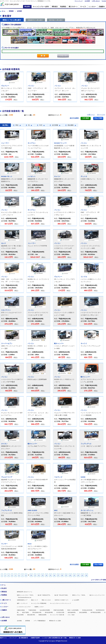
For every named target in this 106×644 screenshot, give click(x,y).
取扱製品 (63, 7)
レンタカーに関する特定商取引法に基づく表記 (54, 638)
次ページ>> (101, 115)
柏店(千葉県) (25, 612)
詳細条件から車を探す (35, 20)
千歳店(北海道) (32, 610)
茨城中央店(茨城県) (59, 610)
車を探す (27, 7)
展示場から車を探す (56, 20)
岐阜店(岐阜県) (72, 612)
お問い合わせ (96, 1)
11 (35, 575)
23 (82, 575)
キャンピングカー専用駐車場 (39, 603)
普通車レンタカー (39, 607)
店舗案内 (102, 7)
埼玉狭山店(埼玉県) (87, 610)
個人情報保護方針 (23, 638)
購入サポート (73, 7)
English (104, 1)
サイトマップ (79, 1)
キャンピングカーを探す (41, 7)
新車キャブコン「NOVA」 (79, 595)
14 (46, 575)
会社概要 (87, 1)
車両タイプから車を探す (12, 20)
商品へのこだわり (46, 600)
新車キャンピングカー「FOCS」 (26, 595)
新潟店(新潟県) (49, 612)
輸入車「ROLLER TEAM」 (62, 595)
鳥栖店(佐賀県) (42, 615)
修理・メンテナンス (22, 603)
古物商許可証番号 (35, 638)
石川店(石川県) (60, 612)
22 (78, 575)
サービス (83, 7)
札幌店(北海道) (21, 610)
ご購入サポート (6, 600)
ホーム (3, 585)
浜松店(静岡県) (83, 612)
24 (86, 575)
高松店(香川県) (31, 615)
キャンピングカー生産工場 (57, 615)
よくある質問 (75, 600)
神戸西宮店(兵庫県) (96, 612)
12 (39, 575)
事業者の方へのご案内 (55, 621)
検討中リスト (3, 638)
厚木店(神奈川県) (37, 612)
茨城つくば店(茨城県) (73, 610)
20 (70, 575)
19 (66, 575)
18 (62, 575)
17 (58, 575)
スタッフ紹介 (71, 615)
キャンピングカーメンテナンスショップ (60, 603)
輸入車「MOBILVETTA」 (44, 595)
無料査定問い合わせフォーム (25, 592)
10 (31, 575)
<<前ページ (91, 115)
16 (54, 575)
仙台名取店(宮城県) (45, 610)
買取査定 (55, 7)
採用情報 (28, 621)
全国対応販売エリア (22, 600)
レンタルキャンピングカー (24, 607)
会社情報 (19, 621)
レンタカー (92, 7)
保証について (35, 600)
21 (74, 575)
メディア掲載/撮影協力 (40, 621)
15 (50, 575)
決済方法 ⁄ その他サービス (62, 600)
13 (43, 575)
